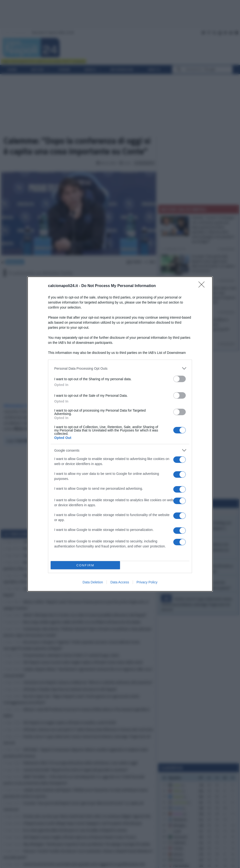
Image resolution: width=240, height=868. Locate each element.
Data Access (120, 582)
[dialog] (120, 434)
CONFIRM (85, 565)
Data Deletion (93, 582)
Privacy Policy (147, 582)
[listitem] (120, 368)
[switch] (180, 379)
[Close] (203, 286)
